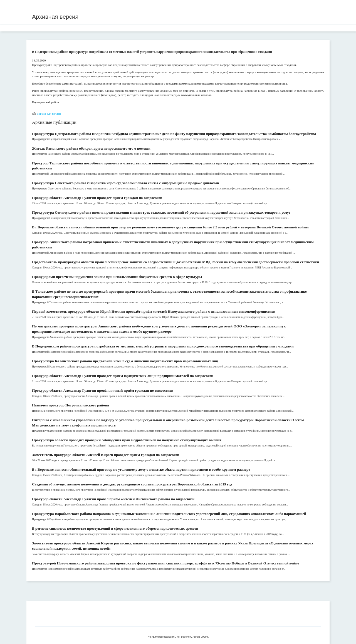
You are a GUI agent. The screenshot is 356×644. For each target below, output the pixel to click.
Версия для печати (49, 113)
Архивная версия (55, 17)
